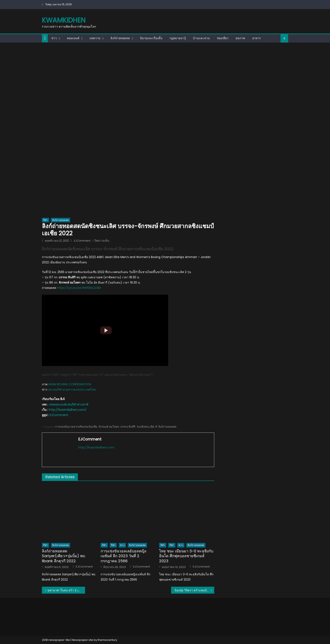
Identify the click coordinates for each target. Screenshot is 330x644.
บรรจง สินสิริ (128, 427)
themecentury (107, 640)
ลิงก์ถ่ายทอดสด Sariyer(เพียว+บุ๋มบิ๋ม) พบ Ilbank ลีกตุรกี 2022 (63, 556)
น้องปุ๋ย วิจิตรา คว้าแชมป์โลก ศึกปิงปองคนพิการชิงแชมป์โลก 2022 (194, 590)
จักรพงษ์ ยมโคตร (109, 427)
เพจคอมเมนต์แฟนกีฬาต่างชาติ (69, 404)
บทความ (95, 38)
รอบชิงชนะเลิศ (145, 427)
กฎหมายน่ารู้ (178, 38)
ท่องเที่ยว (223, 38)
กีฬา (45, 220)
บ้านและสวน (201, 38)
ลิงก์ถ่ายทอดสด (120, 38)
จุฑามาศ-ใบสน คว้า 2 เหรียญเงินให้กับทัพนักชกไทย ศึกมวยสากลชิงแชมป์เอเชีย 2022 (66, 590)
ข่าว (54, 38)
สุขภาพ (240, 38)
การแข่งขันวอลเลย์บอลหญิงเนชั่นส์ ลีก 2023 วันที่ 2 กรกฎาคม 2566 (123, 556)
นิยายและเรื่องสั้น (151, 38)
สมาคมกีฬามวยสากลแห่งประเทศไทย (72, 390)
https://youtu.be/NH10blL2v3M (79, 288)
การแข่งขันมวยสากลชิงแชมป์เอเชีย (76, 427)
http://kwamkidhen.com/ (68, 410)
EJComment (82, 241)
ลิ (156, 427)
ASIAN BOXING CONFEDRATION (70, 384)
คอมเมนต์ (73, 38)
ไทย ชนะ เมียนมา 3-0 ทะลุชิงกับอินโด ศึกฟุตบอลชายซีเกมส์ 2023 (186, 556)
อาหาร (256, 38)
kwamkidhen (64, 20)
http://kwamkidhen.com (96, 447)
